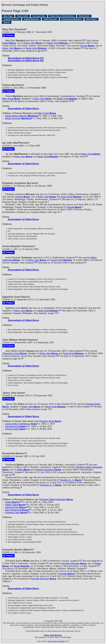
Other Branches (50, 19)
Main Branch (84, 16)
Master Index (22, 16)
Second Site (61, 641)
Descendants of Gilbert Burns (23, 109)
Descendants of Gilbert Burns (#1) (26, 58)
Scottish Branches (11, 19)
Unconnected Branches (72, 19)
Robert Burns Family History (62, 16)
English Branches (31, 19)
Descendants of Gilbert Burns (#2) (26, 61)
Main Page (8, 16)
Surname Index (39, 16)
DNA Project (91, 19)
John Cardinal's (52, 641)
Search (7, 22)
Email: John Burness (53, 635)
